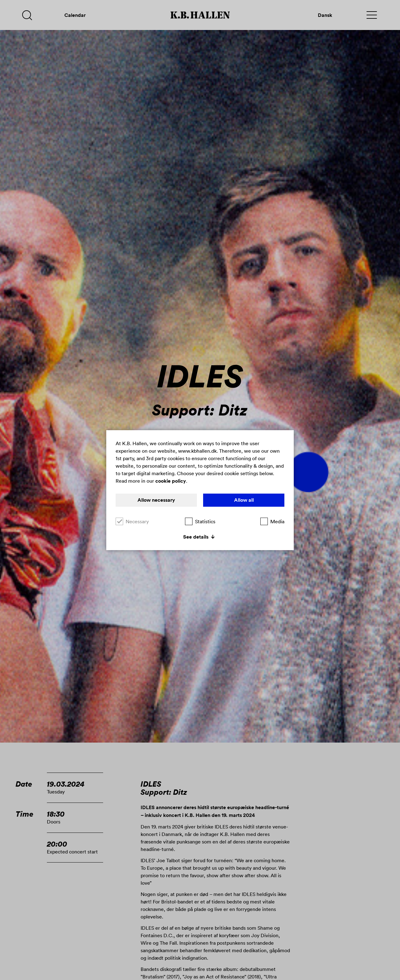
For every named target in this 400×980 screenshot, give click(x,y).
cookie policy (171, 481)
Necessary (132, 521)
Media (272, 521)
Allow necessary (156, 500)
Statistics (200, 521)
